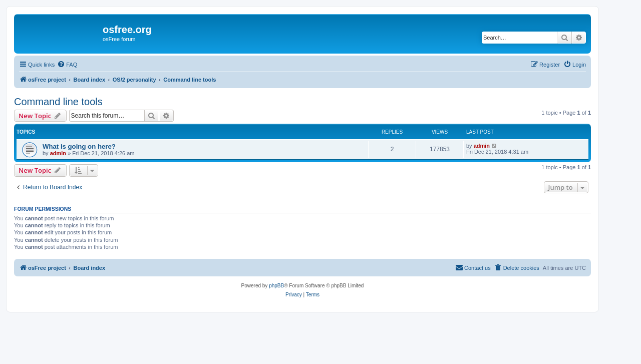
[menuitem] (67, 65)
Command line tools (58, 102)
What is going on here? (79, 146)
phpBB (276, 286)
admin (58, 153)
